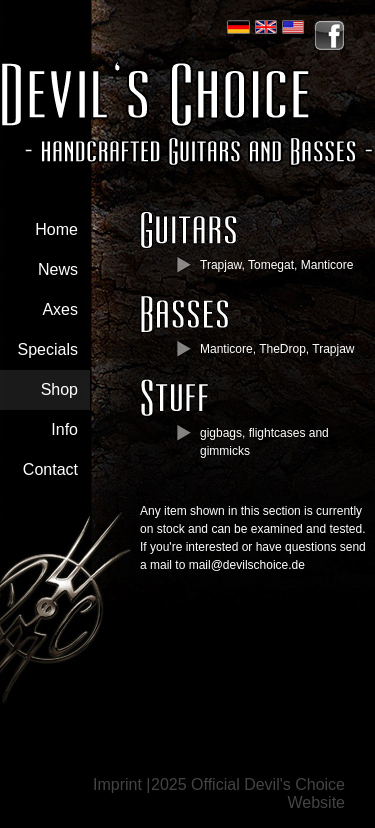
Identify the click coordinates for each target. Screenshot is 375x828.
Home (56, 229)
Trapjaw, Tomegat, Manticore (276, 265)
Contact (50, 469)
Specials (48, 349)
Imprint (117, 784)
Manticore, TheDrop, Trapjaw (277, 349)
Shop (59, 389)
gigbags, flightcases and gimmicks (264, 442)
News (58, 269)
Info (64, 429)
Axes (60, 309)
